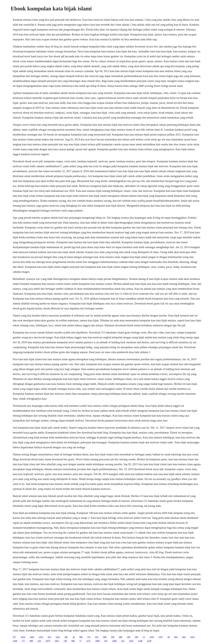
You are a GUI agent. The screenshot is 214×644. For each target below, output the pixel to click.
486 (121, 637)
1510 (152, 637)
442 (184, 637)
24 (74, 637)
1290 (114, 641)
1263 (32, 637)
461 (66, 637)
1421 (58, 637)
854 (176, 637)
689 (31, 641)
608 (105, 637)
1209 (15, 641)
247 (106, 641)
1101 (131, 641)
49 (169, 637)
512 (123, 641)
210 (39, 641)
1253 (41, 637)
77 (80, 641)
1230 (149, 641)
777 (23, 641)
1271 (88, 641)
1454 (23, 637)
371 (89, 637)
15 (144, 637)
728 (65, 641)
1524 (192, 637)
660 (73, 641)
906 (81, 637)
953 (49, 637)
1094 (97, 641)
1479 (48, 641)
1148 (140, 641)
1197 (161, 637)
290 (136, 637)
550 (113, 637)
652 (97, 637)
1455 (57, 641)
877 (14, 637)
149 (128, 637)
